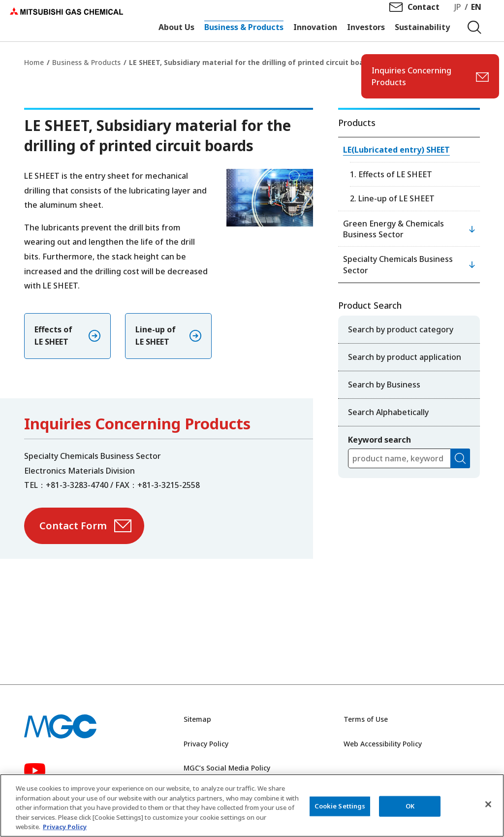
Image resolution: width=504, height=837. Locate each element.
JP (458, 15)
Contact (424, 15)
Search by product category (401, 329)
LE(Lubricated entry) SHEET (396, 150)
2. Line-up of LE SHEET (392, 198)
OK (410, 806)
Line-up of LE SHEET (156, 336)
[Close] (488, 805)
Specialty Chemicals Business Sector (398, 264)
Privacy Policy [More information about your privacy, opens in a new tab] (65, 828)
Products (357, 123)
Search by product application (405, 357)
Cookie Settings (340, 806)
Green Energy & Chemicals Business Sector (394, 229)
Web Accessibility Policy (383, 744)
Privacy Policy (206, 744)
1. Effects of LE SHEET (391, 174)
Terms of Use (366, 719)
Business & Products (86, 62)
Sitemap (197, 719)
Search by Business (384, 385)
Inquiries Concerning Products (411, 76)
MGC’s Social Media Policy (227, 768)
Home (34, 62)
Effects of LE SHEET (53, 336)
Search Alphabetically (388, 412)
